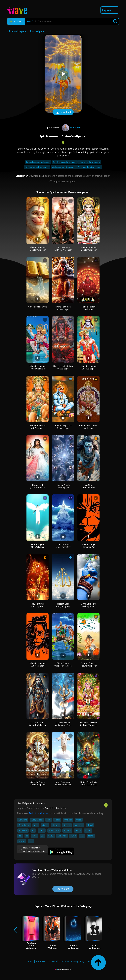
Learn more (63, 889)
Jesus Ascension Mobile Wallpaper (63, 783)
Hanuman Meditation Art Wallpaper (63, 367)
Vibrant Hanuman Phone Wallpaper (38, 367)
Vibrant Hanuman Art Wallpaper (38, 427)
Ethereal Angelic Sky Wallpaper (63, 486)
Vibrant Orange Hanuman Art (88, 546)
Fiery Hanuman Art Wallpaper (38, 605)
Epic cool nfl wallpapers (90, 162)
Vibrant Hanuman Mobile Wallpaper (38, 249)
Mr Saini (71, 128)
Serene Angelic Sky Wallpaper (38, 546)
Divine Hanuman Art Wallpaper (63, 308)
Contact (30, 961)
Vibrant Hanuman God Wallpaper (89, 367)
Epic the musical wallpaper (65, 162)
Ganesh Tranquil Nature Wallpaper (88, 664)
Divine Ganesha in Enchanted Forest (89, 783)
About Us (40, 961)
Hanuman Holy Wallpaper (89, 308)
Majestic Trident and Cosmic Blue (63, 724)
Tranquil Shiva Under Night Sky (63, 546)
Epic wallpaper (38, 31)
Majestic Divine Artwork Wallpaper (38, 724)
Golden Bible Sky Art (38, 307)
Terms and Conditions (58, 961)
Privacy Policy (78, 961)
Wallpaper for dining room (89, 167)
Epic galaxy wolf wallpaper (38, 162)
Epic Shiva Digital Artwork (89, 486)
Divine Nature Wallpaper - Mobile (63, 664)
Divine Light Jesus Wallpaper (38, 486)
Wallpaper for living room (63, 167)
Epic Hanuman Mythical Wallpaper (63, 249)
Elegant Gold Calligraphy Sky (63, 605)
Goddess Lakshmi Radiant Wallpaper (88, 724)
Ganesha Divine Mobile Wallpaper (38, 783)
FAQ (89, 961)
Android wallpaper (39, 813)
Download (63, 112)
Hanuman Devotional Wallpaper (89, 427)
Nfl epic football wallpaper (37, 167)
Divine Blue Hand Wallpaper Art (88, 605)
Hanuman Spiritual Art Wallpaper (63, 427)
